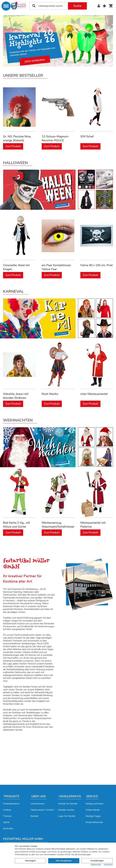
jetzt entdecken (35, 61)
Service (92, 796)
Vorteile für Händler (68, 804)
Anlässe (7, 810)
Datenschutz (96, 864)
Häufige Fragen (93, 816)
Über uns (39, 796)
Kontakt (34, 816)
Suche (77, 6)
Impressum (108, 864)
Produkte (12, 796)
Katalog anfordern (95, 804)
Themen (7, 816)
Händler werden (66, 810)
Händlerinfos (70, 796)
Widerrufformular (94, 822)
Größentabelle (93, 810)
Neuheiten (8, 828)
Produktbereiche (11, 804)
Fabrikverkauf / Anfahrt (42, 810)
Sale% (6, 822)
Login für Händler (67, 816)
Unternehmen (38, 804)
